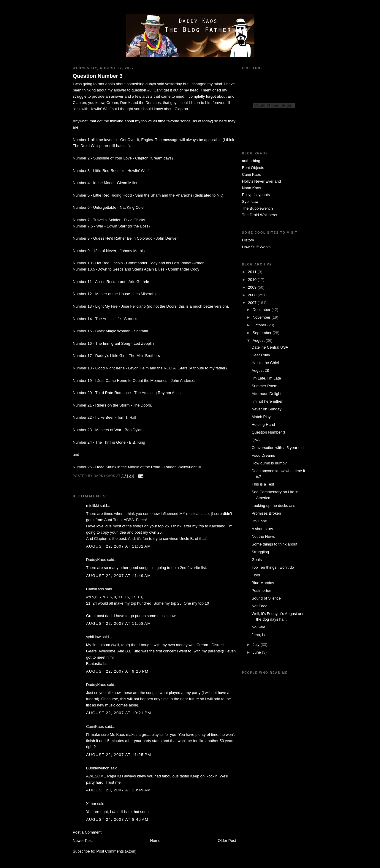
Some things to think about (274, 544)
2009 (253, 287)
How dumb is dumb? (269, 463)
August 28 (260, 370)
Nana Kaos (251, 188)
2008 (253, 295)
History (248, 240)
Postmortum (262, 590)
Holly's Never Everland (261, 181)
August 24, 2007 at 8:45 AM (117, 819)
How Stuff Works (256, 247)
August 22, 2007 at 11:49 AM (118, 576)
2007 (253, 303)
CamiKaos (95, 589)
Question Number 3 (98, 76)
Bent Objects (253, 168)
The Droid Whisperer (260, 215)
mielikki (92, 506)
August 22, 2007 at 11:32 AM (118, 546)
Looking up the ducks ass (273, 506)
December (262, 310)
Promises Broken (266, 513)
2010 (253, 280)
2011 (253, 272)
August (259, 340)
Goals (256, 560)
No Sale (258, 627)
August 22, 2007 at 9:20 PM (117, 671)
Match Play (261, 417)
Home (155, 841)
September (263, 333)
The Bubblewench (257, 208)
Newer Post (83, 841)
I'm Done (259, 521)
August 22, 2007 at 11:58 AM (118, 623)
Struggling (260, 552)
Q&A (255, 440)
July (257, 645)
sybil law (93, 637)
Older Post (227, 841)
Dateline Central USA (270, 347)
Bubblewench (98, 768)
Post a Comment (87, 832)
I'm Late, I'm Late (266, 378)
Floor (256, 575)
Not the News (263, 536)
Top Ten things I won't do (273, 567)
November (262, 317)
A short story (262, 529)
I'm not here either (267, 401)
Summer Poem (264, 386)
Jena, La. (259, 635)
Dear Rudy (261, 355)
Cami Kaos (251, 174)
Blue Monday (263, 583)
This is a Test (263, 484)
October (260, 325)
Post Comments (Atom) (117, 851)
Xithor (91, 804)
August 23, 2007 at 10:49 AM (118, 790)
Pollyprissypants (256, 195)
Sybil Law (250, 201)
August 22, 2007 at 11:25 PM (119, 755)
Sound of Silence (266, 598)
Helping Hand (263, 424)
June (257, 652)
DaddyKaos (96, 560)
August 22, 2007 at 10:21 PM (119, 713)
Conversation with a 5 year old (277, 448)
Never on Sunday (266, 409)
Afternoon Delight (266, 394)
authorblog (251, 161)
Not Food (259, 606)
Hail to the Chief (265, 363)
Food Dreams (263, 455)
